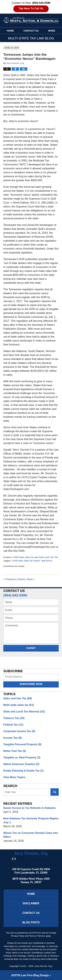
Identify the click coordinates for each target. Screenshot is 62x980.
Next (31, 579)
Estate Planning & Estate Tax (23, 771)
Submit (31, 648)
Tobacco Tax (14, 718)
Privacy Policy (18, 936)
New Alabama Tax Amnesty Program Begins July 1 (31, 820)
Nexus (49, 561)
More (52, 31)
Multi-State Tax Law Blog (31, 20)
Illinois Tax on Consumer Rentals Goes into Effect (31, 835)
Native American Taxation (21, 764)
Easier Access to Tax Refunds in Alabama (29, 808)
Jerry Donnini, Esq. (44, 966)
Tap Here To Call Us (31, 8)
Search (55, 792)
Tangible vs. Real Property (22, 758)
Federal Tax (13, 725)
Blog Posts (31, 922)
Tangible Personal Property (22, 744)
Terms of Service (37, 936)
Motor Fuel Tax (15, 751)
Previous (10, 579)
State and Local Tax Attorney (24, 712)
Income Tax (12, 738)
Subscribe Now (31, 684)
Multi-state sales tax (24, 557)
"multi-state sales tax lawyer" (26, 561)
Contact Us (31, 31)
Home (10, 31)
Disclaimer (31, 903)
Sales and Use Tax (48, 557)
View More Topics (14, 777)
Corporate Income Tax (19, 731)
